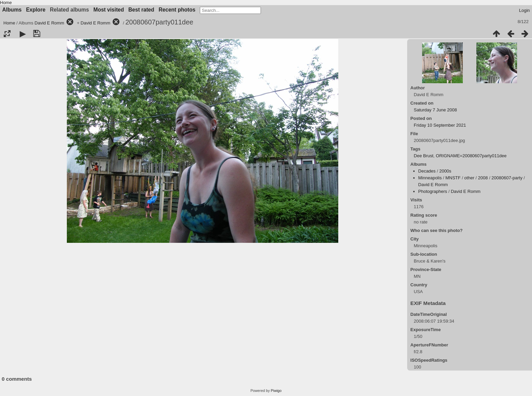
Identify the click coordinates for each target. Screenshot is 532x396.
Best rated (141, 10)
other (469, 178)
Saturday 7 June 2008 (435, 110)
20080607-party (507, 178)
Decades (427, 171)
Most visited (109, 10)
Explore (36, 10)
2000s (445, 171)
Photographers (433, 191)
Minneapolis (430, 178)
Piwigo (276, 391)
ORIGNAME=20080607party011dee (471, 156)
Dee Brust (424, 156)
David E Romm (49, 23)
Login (525, 10)
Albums (12, 10)
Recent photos (177, 10)
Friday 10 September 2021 (440, 125)
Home (6, 3)
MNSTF (453, 178)
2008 (483, 178)
